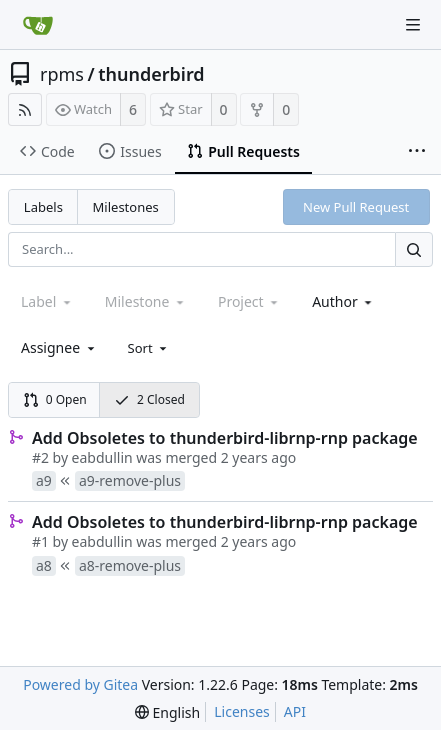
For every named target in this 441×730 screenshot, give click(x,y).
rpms (62, 74)
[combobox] (343, 301)
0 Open (55, 399)
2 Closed (149, 399)
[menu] (149, 348)
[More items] (417, 152)
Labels (43, 207)
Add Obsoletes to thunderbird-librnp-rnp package (225, 438)
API (295, 711)
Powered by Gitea (80, 684)
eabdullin (102, 457)
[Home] (38, 25)
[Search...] (414, 249)
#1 (40, 541)
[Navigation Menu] (413, 25)
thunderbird (151, 74)
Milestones (126, 207)
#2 (40, 457)
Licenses (242, 711)
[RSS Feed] (25, 109)
